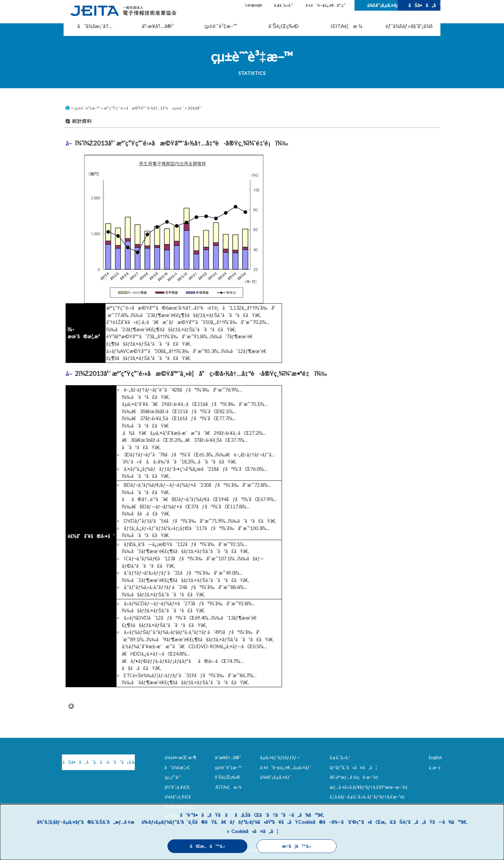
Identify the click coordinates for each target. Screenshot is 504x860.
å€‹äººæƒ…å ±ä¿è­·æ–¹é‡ (355, 777)
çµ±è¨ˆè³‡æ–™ (221, 26)
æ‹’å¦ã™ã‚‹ (296, 846)
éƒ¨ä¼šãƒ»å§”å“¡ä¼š (409, 26)
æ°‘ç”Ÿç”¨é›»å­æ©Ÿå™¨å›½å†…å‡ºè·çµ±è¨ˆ (144, 108)
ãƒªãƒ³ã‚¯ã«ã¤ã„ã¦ (353, 767)
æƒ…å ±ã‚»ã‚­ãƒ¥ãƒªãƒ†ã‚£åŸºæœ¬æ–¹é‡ (370, 787)
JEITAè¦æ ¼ (346, 26)
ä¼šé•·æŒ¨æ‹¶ (180, 757)
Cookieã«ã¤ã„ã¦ (255, 831)
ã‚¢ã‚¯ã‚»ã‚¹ (283, 5)
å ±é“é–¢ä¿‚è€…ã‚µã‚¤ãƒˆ (285, 767)
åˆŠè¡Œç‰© (283, 26)
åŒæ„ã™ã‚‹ (207, 846)
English (435, 757)
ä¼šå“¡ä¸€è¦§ (178, 797)
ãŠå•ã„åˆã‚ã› (424, 5)
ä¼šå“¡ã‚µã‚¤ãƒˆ (382, 5)
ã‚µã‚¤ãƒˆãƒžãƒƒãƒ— (280, 757)
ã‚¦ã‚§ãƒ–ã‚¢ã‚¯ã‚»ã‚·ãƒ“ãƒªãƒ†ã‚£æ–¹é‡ (369, 797)
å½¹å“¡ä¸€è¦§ (177, 787)
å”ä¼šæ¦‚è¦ (179, 767)
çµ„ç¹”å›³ (173, 777)
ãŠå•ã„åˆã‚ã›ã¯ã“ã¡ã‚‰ (97, 762)
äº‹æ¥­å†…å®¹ (158, 26)
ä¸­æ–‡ (435, 767)
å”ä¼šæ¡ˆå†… (95, 26)
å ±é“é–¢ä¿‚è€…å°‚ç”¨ (326, 5)
